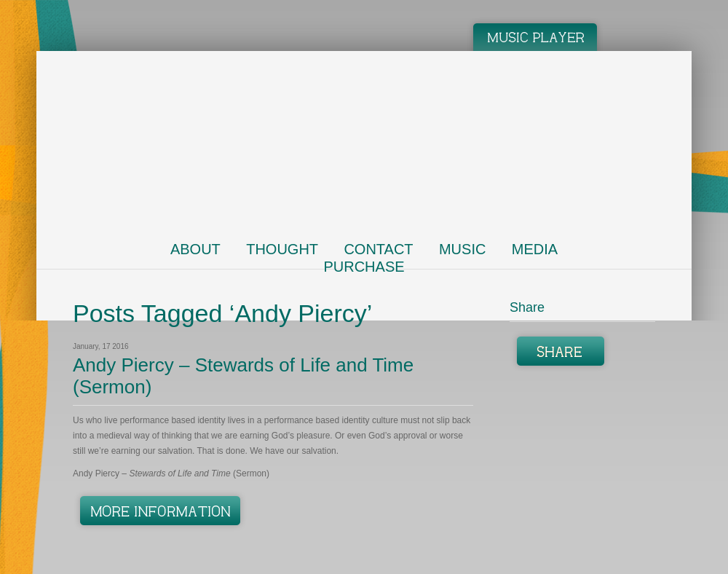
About (195, 249)
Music (462, 249)
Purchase (364, 267)
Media (535, 249)
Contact (378, 249)
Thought (282, 249)
